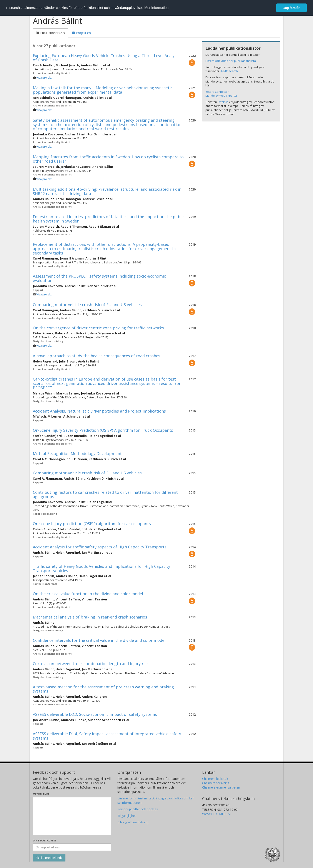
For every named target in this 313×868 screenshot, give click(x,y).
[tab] (51, 33)
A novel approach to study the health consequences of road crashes (97, 356)
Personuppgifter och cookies (138, 809)
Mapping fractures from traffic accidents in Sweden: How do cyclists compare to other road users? (108, 159)
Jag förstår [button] (291, 8)
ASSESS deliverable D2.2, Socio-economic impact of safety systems (95, 714)
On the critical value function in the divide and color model (88, 594)
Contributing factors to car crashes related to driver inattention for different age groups (105, 494)
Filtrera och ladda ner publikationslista (231, 61)
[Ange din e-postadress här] (72, 847)
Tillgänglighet (127, 816)
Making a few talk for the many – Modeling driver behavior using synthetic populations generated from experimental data (103, 90)
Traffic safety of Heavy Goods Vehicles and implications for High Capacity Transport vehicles (102, 568)
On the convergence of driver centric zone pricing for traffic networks (98, 328)
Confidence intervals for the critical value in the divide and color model (99, 640)
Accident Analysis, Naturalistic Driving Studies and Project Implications (99, 411)
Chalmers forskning (216, 783)
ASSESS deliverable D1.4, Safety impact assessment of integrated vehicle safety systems (107, 736)
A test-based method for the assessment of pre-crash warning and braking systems (103, 689)
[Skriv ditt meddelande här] (72, 816)
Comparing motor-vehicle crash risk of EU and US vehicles (87, 305)
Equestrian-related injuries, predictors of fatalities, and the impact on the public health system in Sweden (109, 219)
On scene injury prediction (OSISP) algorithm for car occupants (92, 524)
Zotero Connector (217, 92)
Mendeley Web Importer (221, 96)
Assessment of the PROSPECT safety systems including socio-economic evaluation (99, 278)
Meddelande (41, 794)
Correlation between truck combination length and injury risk (91, 664)
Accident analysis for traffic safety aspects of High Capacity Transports (100, 547)
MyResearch (230, 71)
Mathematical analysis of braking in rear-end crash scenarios (90, 617)
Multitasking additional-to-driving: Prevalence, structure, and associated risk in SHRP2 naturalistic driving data (107, 191)
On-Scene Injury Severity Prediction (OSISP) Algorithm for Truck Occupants (103, 430)
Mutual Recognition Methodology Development (77, 453)
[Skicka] (49, 858)
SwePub (223, 102)
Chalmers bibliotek (215, 779)
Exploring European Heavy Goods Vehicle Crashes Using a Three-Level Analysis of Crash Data (106, 58)
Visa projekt (44, 78)
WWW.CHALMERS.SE (217, 814)
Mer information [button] (156, 8)
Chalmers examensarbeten (221, 787)
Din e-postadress (45, 840)
